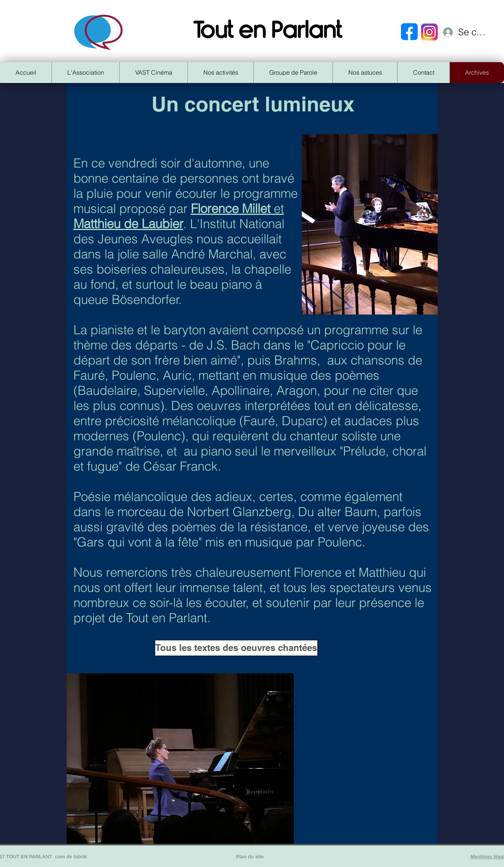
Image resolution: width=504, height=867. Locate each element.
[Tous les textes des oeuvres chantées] (236, 648)
